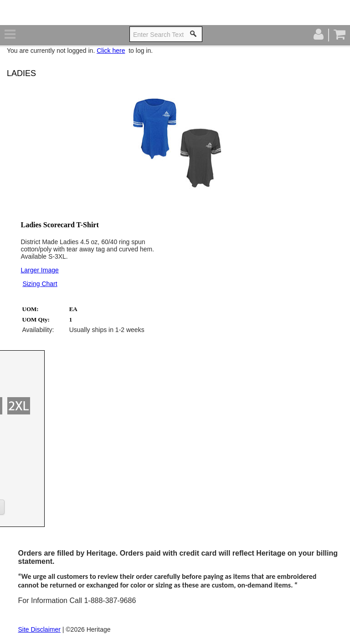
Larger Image (40, 270)
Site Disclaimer (39, 629)
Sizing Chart (40, 284)
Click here (111, 51)
